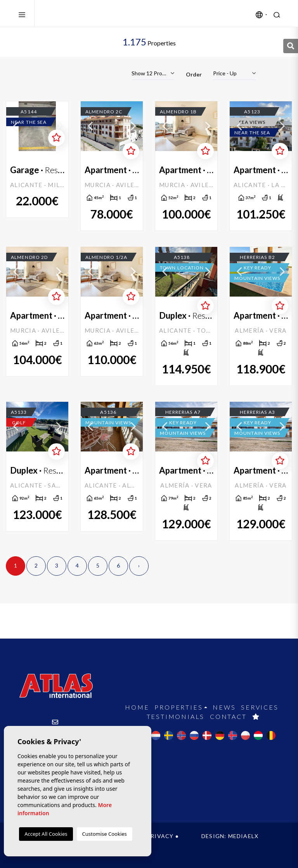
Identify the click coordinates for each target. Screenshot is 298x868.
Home (137, 707)
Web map (65, 844)
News (224, 707)
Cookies (29, 844)
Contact (228, 716)
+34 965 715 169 (56, 750)
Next (59, 126)
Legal (130, 836)
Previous (16, 126)
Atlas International (79, 14)
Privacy (160, 836)
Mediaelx (243, 836)
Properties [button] (178, 707)
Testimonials (176, 716)
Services (260, 707)
